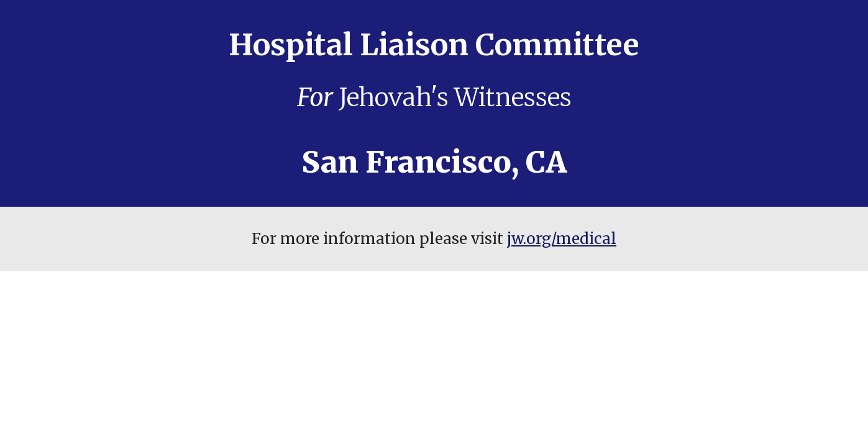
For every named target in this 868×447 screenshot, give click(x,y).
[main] (434, 103)
